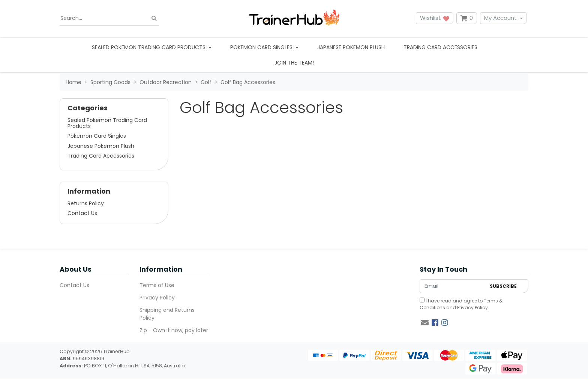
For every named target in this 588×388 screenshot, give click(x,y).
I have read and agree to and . (461, 304)
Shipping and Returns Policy (167, 314)
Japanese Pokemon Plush (351, 47)
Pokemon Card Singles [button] (262, 47)
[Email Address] (453, 286)
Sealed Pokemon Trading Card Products (107, 123)
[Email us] (425, 323)
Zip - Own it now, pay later (174, 330)
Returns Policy (86, 203)
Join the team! (294, 63)
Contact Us (82, 213)
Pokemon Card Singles (97, 136)
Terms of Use (157, 285)
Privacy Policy (157, 298)
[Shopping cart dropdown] (467, 18)
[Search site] (154, 18)
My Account (500, 18)
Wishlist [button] (435, 18)
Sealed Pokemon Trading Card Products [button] (149, 47)
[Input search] (109, 18)
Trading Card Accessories (440, 47)
